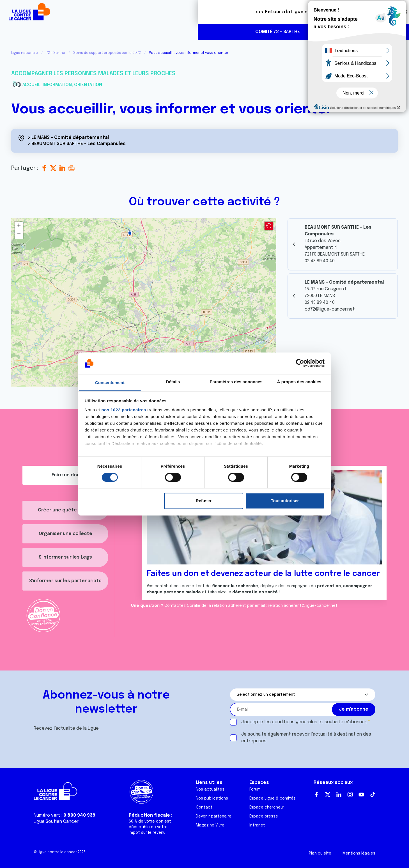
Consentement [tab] (110, 383)
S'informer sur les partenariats (65, 581)
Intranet (257, 825)
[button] (130, 234)
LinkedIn (339, 794)
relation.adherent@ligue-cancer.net (303, 606)
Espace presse (264, 816)
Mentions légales (359, 853)
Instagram (350, 794)
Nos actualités (210, 789)
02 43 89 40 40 (358, 32)
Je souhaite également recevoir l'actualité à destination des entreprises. (306, 738)
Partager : (26, 168)
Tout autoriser (285, 501)
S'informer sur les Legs (65, 557)
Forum (255, 789)
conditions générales (295, 722)
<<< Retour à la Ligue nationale (93, 12)
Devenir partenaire (214, 816)
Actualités (166, 32)
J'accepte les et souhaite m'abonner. (304, 722)
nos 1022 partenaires (124, 410)
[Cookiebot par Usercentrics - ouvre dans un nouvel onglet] (300, 363)
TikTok (373, 794)
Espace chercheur (267, 807)
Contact (204, 807)
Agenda (198, 32)
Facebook (316, 794)
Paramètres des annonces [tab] (236, 382)
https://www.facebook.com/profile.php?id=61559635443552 (382, 32)
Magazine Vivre (210, 825)
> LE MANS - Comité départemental (68, 138)
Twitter (328, 794)
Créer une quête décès (65, 510)
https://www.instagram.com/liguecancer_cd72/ (394, 32)
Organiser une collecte (66, 534)
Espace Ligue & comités (273, 798)
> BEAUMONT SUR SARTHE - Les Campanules (77, 144)
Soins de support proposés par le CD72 (107, 53)
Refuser (204, 501)
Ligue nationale (25, 53)
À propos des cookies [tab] (299, 382)
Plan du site (320, 853)
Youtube (361, 794)
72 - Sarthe (56, 53)
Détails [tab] (173, 382)
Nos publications (212, 798)
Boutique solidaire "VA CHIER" (299, 12)
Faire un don (380, 12)
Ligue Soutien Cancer (56, 822)
